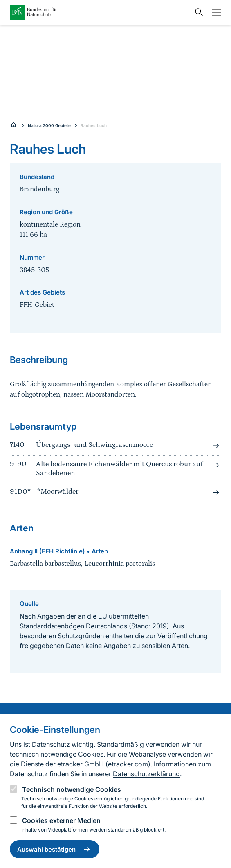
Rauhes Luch (94, 125)
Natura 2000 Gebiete (49, 125)
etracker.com (128, 764)
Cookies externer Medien (61, 820)
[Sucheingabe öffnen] (197, 12)
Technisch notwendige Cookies (72, 789)
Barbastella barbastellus (45, 564)
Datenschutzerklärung (146, 774)
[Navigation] (214, 12)
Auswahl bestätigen (55, 849)
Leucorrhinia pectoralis (120, 564)
